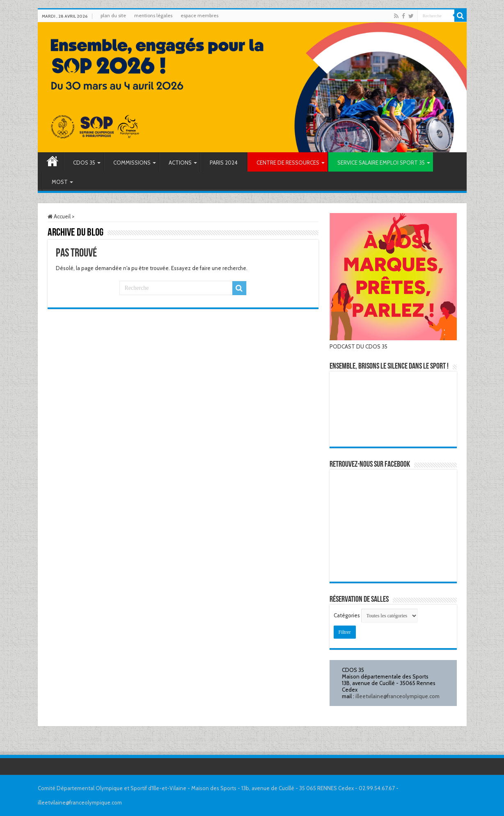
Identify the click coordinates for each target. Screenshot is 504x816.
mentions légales (153, 15)
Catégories (347, 615)
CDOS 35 (84, 163)
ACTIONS (180, 163)
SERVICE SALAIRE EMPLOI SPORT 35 (381, 163)
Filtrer (347, 631)
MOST (60, 182)
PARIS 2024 (224, 163)
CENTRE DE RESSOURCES (288, 163)
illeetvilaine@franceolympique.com (397, 696)
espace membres (199, 15)
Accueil (53, 162)
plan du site (113, 15)
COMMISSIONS (132, 163)
